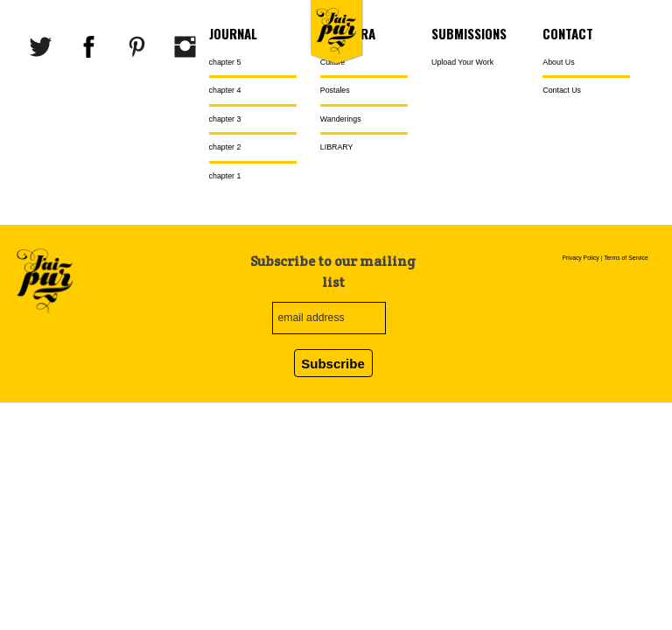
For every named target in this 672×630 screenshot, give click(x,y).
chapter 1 (225, 176)
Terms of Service (626, 258)
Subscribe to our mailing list (333, 272)
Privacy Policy (580, 258)
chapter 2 (225, 147)
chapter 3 (225, 119)
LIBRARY (337, 147)
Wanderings (341, 119)
